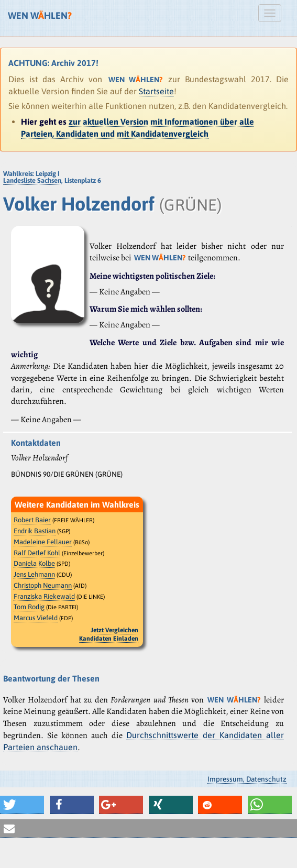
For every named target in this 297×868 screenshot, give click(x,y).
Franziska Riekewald (44, 596)
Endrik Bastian (35, 531)
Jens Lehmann (34, 574)
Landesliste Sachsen (32, 180)
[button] (22, 805)
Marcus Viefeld (36, 618)
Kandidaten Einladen (109, 639)
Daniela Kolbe (34, 563)
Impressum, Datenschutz (247, 779)
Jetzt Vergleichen (114, 630)
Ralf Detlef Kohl (37, 553)
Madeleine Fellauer (43, 542)
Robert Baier (32, 520)
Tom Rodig (29, 607)
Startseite (156, 91)
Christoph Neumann (43, 585)
